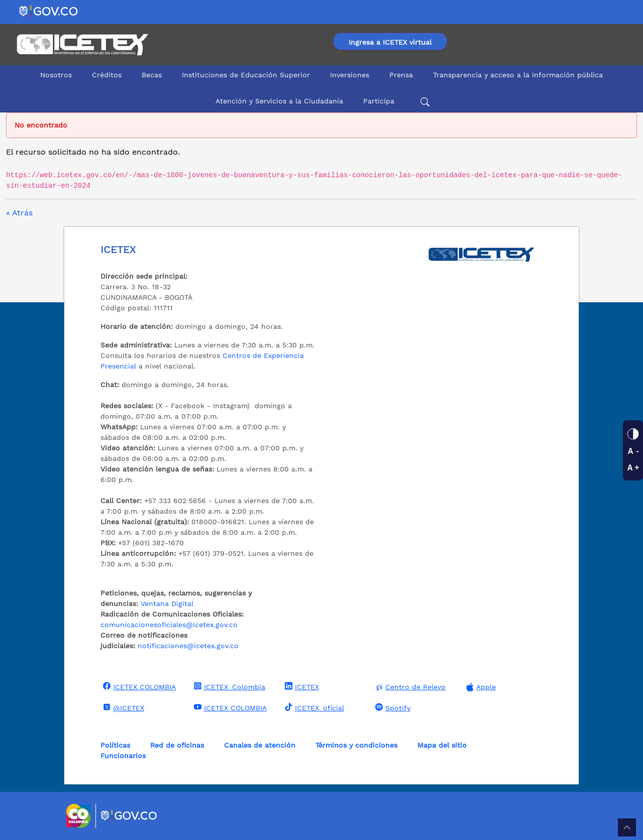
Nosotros (56, 75)
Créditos (107, 75)
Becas (152, 75)
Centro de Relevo (409, 687)
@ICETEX (122, 707)
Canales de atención (260, 745)
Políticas (115, 745)
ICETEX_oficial (313, 707)
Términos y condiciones (356, 745)
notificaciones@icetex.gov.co (188, 646)
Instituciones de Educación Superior (246, 75)
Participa (379, 101)
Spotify (392, 707)
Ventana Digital (167, 604)
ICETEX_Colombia (228, 686)
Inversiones (350, 75)
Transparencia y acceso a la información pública (518, 75)
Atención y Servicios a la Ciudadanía (279, 101)
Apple (480, 687)
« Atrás (19, 213)
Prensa (401, 75)
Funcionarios (123, 756)
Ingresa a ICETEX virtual (390, 42)
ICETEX (301, 686)
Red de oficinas (177, 745)
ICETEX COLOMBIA (138, 686)
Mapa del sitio (442, 745)
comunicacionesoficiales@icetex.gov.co (169, 625)
